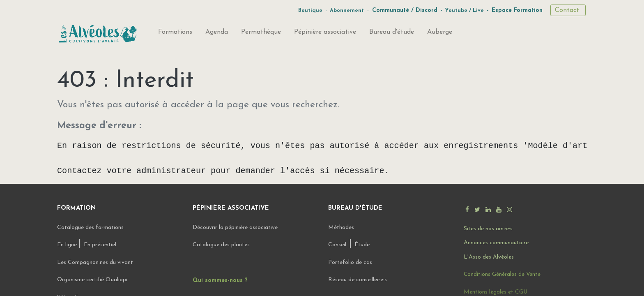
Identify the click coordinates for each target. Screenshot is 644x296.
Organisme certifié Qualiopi (92, 280)
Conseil (337, 245)
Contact (568, 10)
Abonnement (347, 10)
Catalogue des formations (90, 228)
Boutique (310, 10)
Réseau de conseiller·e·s (358, 280)
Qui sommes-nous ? (220, 281)
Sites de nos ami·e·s (488, 229)
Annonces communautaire (496, 243)
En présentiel (100, 245)
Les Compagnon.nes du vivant (95, 262)
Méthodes (341, 228)
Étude (362, 245)
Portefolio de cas (350, 262)
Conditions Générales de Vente (502, 274)
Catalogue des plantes (221, 245)
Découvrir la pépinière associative (236, 228)
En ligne (68, 245)
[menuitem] (175, 34)
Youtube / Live (464, 10)
